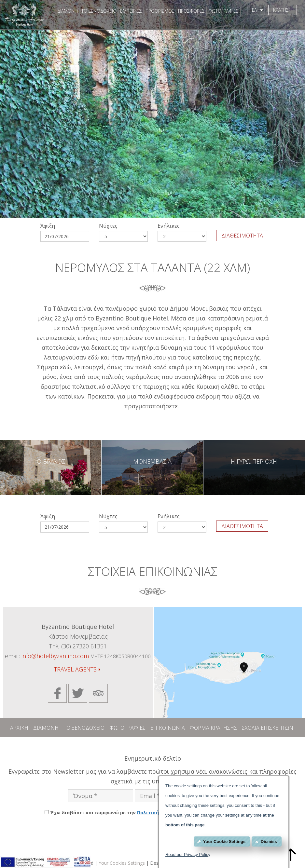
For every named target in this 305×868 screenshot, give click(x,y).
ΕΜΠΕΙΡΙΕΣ (130, 11)
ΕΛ (257, 10)
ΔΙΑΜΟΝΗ (67, 11)
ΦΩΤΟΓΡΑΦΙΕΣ (222, 11)
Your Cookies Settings (122, 863)
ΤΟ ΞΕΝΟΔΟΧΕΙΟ (98, 11)
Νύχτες (108, 226)
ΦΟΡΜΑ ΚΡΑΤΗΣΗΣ (213, 728)
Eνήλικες (169, 226)
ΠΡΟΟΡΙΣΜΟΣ (159, 11)
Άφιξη (48, 226)
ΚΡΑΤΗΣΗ (282, 10)
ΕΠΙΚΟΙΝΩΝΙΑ (168, 728)
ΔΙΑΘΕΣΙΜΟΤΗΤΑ (242, 236)
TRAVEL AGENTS (77, 669)
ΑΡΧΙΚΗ (19, 728)
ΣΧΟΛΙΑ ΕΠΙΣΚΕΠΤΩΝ (268, 728)
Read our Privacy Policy (188, 854)
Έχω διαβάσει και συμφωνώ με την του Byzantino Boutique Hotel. (155, 813)
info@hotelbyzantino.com (55, 656)
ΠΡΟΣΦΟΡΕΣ (190, 11)
